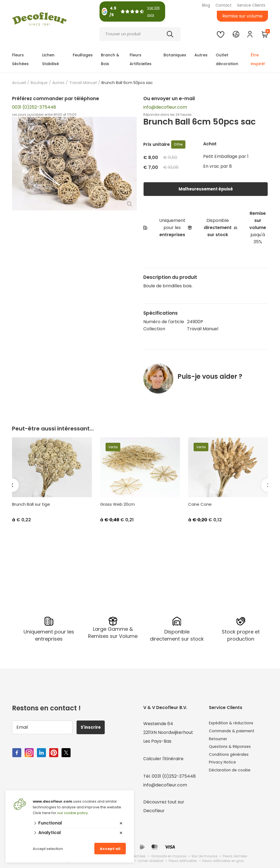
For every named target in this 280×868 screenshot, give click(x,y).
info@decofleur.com (165, 107)
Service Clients (251, 5)
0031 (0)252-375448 (34, 107)
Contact (224, 5)
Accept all (110, 849)
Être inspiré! (258, 59)
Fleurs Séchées (20, 59)
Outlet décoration (227, 59)
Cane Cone (200, 504)
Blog (206, 5)
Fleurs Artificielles (141, 59)
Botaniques (175, 55)
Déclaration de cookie (233, 775)
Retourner (220, 740)
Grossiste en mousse (169, 855)
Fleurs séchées (235, 855)
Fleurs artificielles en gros (223, 860)
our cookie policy (72, 813)
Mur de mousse (205, 855)
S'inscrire (93, 726)
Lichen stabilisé (151, 860)
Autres (201, 55)
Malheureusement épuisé (206, 189)
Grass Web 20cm (117, 504)
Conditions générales (232, 758)
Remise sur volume (242, 16)
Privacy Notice (224, 767)
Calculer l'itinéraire (163, 758)
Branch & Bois (110, 59)
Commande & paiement (235, 732)
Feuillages (83, 55)
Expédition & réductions (234, 723)
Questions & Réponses (233, 749)
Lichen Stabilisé (50, 59)
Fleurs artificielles (183, 860)
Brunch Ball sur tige (31, 504)
